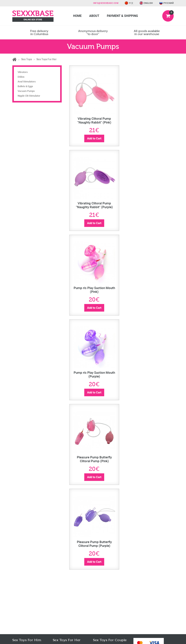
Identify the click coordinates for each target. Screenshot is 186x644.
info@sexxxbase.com (106, 3)
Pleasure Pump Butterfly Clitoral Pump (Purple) (94, 544)
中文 (129, 3)
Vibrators (23, 72)
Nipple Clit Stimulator (29, 96)
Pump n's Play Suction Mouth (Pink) (94, 290)
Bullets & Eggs (25, 86)
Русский (167, 3)
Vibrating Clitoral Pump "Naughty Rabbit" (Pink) (94, 120)
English (146, 3)
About (94, 16)
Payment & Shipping (122, 16)
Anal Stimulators (27, 82)
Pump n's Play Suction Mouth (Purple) (94, 374)
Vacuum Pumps (26, 91)
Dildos (21, 77)
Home (77, 16)
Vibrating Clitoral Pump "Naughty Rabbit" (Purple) (94, 205)
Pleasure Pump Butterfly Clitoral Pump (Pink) (94, 459)
